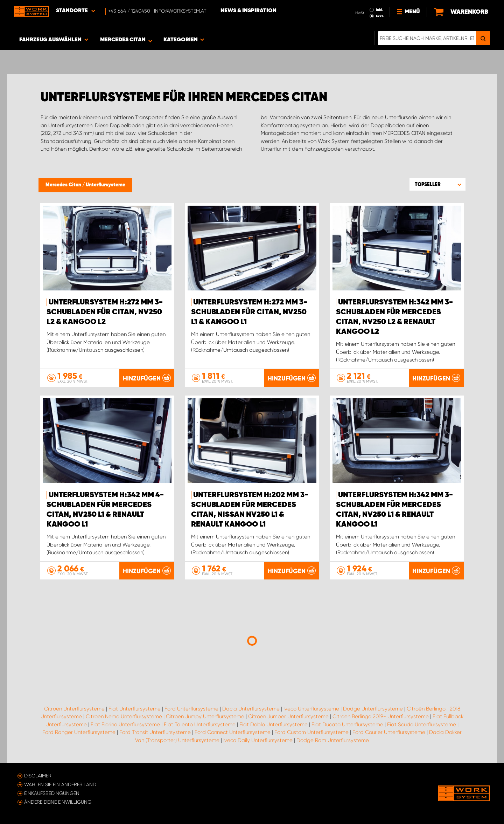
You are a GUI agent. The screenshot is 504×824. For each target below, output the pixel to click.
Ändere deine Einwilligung (58, 802)
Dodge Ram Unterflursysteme (333, 740)
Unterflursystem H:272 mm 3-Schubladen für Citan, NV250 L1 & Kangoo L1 (249, 312)
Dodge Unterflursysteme (373, 709)
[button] (437, 184)
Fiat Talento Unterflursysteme (200, 725)
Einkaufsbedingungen (52, 793)
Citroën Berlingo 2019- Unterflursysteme (381, 716)
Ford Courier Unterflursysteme (389, 732)
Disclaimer (38, 776)
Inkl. (380, 10)
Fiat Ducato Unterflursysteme (347, 725)
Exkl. (380, 16)
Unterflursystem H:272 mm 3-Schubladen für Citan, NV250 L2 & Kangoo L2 (105, 312)
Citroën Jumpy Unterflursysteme (205, 716)
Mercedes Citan (64, 185)
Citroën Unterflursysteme (74, 709)
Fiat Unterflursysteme (135, 709)
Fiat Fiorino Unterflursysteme (125, 725)
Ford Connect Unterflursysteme (233, 732)
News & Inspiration (248, 11)
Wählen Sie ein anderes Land (60, 784)
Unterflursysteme (106, 185)
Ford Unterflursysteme (191, 709)
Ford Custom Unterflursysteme (311, 732)
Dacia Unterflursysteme (251, 709)
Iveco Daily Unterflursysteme (258, 740)
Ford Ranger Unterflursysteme (79, 732)
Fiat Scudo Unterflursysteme (422, 725)
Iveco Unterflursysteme (311, 709)
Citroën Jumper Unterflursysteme (288, 716)
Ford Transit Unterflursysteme (155, 732)
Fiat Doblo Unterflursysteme (274, 725)
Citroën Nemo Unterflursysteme (124, 716)
